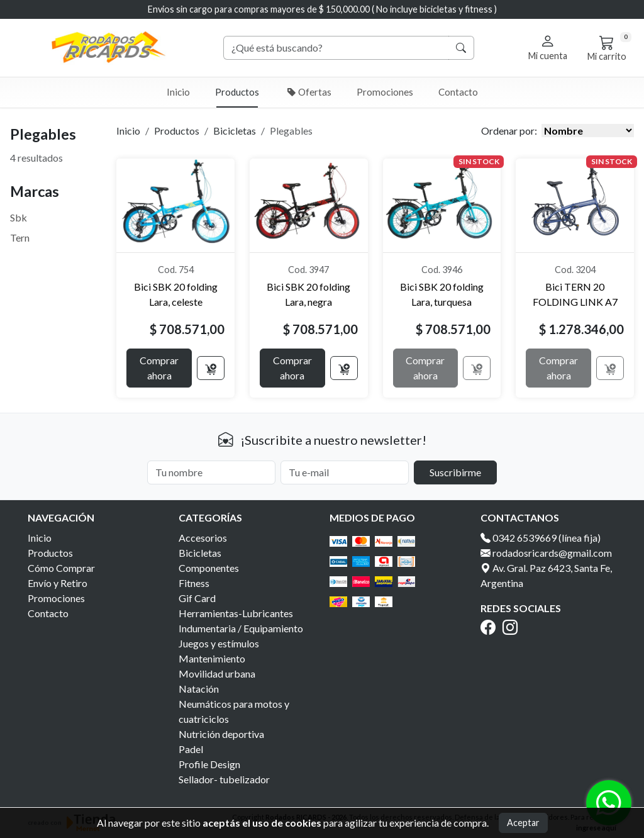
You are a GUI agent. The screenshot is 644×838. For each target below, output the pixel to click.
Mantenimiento (212, 658)
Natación (199, 689)
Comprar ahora (159, 368)
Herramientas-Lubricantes (236, 613)
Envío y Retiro (58, 583)
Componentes (209, 568)
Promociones (385, 92)
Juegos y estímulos (219, 643)
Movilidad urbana (217, 673)
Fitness (194, 583)
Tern (20, 237)
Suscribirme (455, 472)
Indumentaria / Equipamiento (241, 628)
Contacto (458, 92)
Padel (191, 749)
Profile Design (209, 764)
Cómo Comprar (61, 568)
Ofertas (309, 92)
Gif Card (197, 598)
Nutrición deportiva (221, 734)
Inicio (178, 92)
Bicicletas (235, 131)
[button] (548, 47)
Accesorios (203, 538)
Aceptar (523, 823)
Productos (237, 92)
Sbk (19, 217)
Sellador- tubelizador (224, 779)
